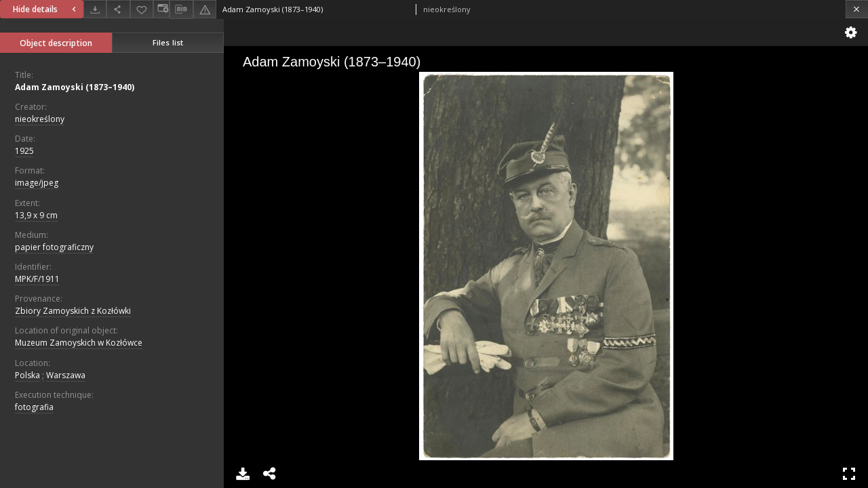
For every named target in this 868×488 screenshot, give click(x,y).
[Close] (857, 9)
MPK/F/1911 (37, 279)
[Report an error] (205, 9)
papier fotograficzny (54, 247)
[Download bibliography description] (181, 9)
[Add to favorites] (142, 9)
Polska (27, 375)
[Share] (118, 9)
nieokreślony (40, 119)
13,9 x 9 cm (36, 215)
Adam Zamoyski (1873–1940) (75, 87)
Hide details (46, 9)
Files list (168, 42)
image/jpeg (37, 183)
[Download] (95, 9)
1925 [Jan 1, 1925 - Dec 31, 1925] (24, 151)
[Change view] (161, 9)
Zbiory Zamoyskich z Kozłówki (73, 311)
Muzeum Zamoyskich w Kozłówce (79, 343)
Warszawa (66, 375)
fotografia (34, 407)
